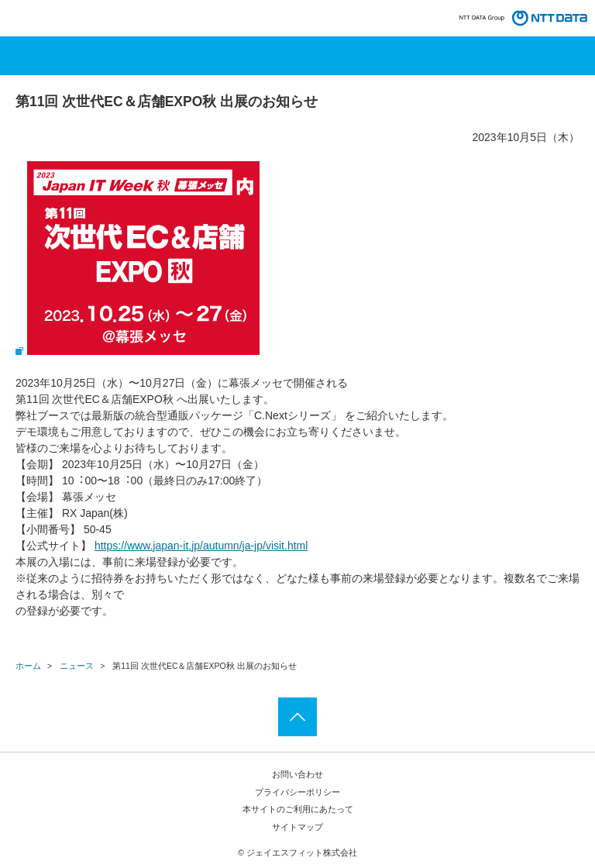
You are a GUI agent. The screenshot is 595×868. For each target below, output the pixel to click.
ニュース (77, 666)
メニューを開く (297, 56)
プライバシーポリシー (297, 792)
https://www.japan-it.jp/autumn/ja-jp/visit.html (201, 546)
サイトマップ (297, 827)
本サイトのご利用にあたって (298, 809)
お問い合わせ (297, 774)
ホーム (28, 666)
